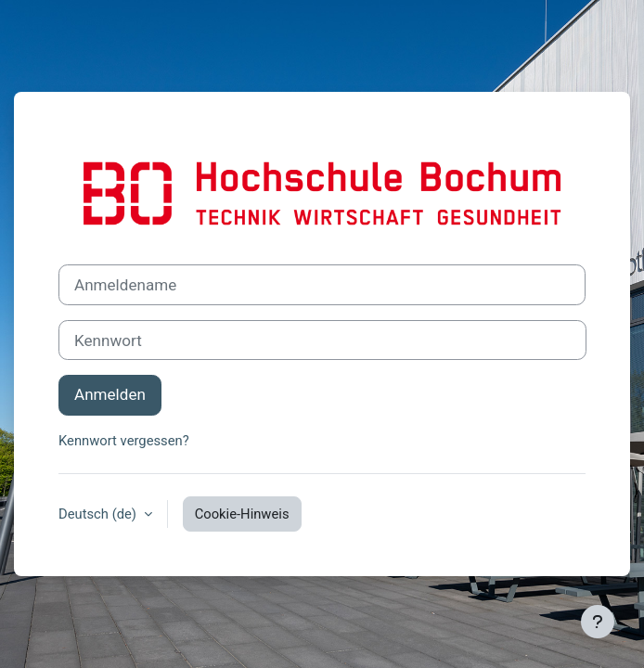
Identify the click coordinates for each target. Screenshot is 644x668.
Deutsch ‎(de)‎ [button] (99, 514)
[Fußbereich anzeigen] (598, 622)
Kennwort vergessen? (124, 441)
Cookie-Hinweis (242, 514)
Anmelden (110, 394)
